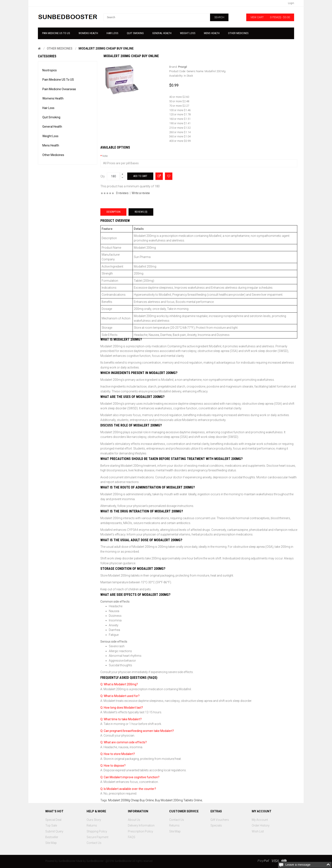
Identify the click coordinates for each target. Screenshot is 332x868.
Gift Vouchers (220, 820)
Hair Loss (48, 108)
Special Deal (53, 820)
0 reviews (122, 193)
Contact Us (94, 843)
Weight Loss (50, 136)
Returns (92, 825)
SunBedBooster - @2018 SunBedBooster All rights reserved (119, 861)
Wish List (258, 831)
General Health (52, 127)
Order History (261, 825)
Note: (105, 156)
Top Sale (51, 825)
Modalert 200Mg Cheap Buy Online (106, 48)
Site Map (51, 843)
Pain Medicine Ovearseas (59, 89)
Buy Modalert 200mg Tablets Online (178, 800)
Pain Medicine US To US (58, 80)
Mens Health (51, 145)
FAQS (132, 837)
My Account (260, 820)
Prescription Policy (140, 831)
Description (113, 212)
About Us (134, 820)
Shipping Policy (97, 831)
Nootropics (50, 70)
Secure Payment (98, 837)
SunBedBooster (67, 861)
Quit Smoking (51, 117)
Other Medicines (60, 48)
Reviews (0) (141, 212)
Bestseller (52, 837)
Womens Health (53, 98)
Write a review (141, 193)
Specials (216, 825)
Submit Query (54, 831)
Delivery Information (141, 825)
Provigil (183, 67)
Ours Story (94, 820)
